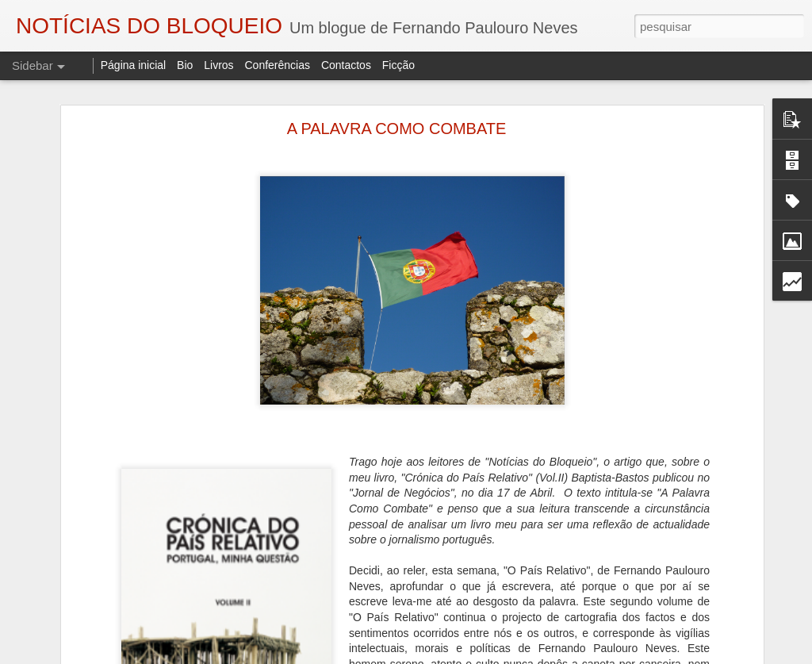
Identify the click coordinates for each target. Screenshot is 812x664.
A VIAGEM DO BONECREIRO (103, 597)
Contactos (346, 65)
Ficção (398, 65)
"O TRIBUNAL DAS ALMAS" (99, 632)
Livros (218, 65)
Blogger (532, 655)
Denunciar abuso (586, 655)
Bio (185, 65)
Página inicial (134, 65)
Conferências (277, 65)
